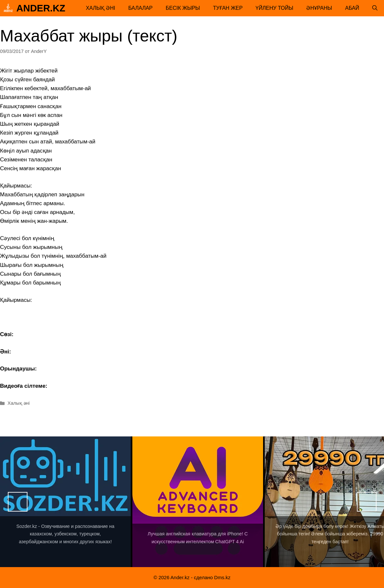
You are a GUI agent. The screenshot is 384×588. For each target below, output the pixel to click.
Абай (352, 8)
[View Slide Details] (65, 502)
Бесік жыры (183, 8)
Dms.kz (222, 577)
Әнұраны (319, 8)
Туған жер (228, 8)
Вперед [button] (367, 502)
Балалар (140, 8)
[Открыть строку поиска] (375, 8)
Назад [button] (18, 502)
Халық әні (101, 8)
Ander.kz (41, 8)
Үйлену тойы (274, 8)
